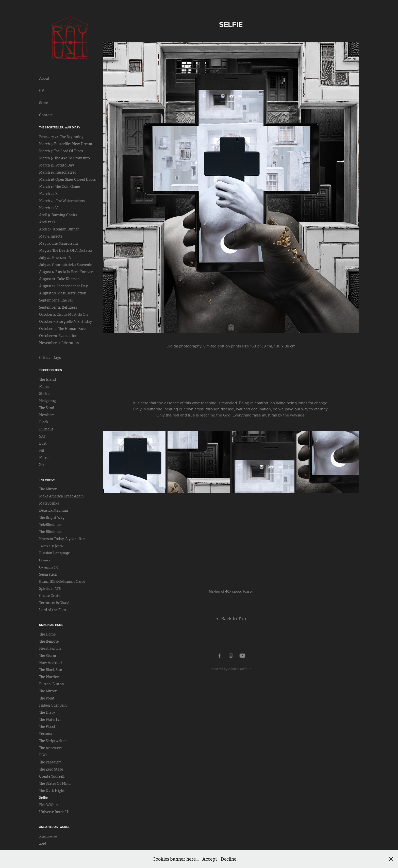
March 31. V (48, 208)
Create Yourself (52, 776)
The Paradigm (50, 762)
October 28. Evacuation (58, 336)
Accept (210, 859)
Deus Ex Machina (54, 510)
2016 (43, 843)
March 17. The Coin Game (60, 187)
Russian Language (54, 553)
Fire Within (48, 805)
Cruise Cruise (50, 596)
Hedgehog (47, 401)
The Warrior (49, 677)
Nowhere (47, 415)
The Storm (48, 656)
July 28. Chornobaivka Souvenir (65, 265)
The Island (47, 379)
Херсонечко (48, 836)
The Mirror (47, 480)
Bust (43, 443)
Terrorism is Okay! (54, 603)
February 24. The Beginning (61, 137)
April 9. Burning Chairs (58, 215)
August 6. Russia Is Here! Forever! (66, 272)
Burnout (46, 429)
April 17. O (47, 222)
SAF (42, 436)
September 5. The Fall (56, 300)
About (44, 78)
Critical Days (50, 358)
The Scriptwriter (53, 741)
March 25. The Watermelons (62, 201)
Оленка (45, 560)
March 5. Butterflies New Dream (66, 144)
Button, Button (52, 684)
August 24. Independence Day (63, 286)
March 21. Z (48, 194)
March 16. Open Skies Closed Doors (67, 179)
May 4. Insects (51, 236)
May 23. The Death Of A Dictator (66, 251)
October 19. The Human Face (62, 329)
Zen (42, 465)
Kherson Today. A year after (62, 539)
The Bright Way (52, 518)
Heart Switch (50, 648)
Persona (46, 734)
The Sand (47, 408)
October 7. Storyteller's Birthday (65, 322)
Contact (46, 115)
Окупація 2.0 (49, 567)
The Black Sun (51, 670)
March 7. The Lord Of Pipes (61, 151)
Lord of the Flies (52, 610)
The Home (47, 634)
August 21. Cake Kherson (59, 279)
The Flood (47, 727)
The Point (47, 698)
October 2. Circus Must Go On (63, 314)
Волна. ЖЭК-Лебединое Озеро (62, 581)
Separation (48, 574)
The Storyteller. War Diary (60, 127)
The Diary (47, 712)
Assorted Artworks (54, 827)
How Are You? (51, 663)
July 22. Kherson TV (55, 258)
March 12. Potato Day (57, 165)
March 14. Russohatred (58, 172)
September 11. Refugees (58, 307)
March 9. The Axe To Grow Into (64, 158)
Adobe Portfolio (240, 669)
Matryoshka (49, 503)
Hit (42, 450)
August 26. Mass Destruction (63, 293)
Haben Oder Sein (53, 705)
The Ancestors (51, 748)
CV (42, 91)
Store (44, 103)
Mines (44, 387)
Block (44, 422)
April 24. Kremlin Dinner (59, 229)
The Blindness (50, 532)
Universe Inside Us (54, 812)
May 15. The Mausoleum (59, 243)
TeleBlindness (50, 525)
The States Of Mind (55, 783)
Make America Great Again (61, 496)
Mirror (45, 458)
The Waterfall (50, 720)
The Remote (49, 641)
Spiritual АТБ (50, 589)
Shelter (45, 394)
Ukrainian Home (51, 625)
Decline (228, 859)
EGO (43, 755)
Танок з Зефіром (51, 546)
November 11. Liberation (59, 343)
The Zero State (51, 769)
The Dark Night (52, 791)
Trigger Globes (51, 370)
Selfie (44, 798)
